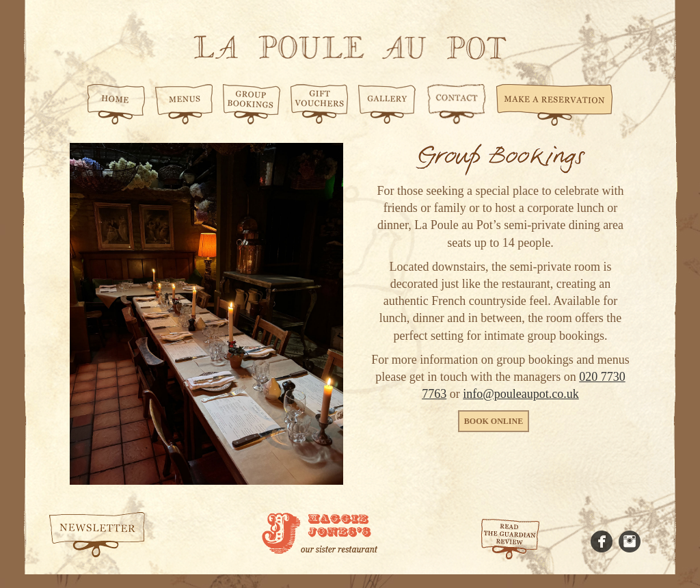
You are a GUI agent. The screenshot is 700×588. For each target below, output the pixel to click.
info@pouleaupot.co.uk (521, 394)
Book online (494, 421)
